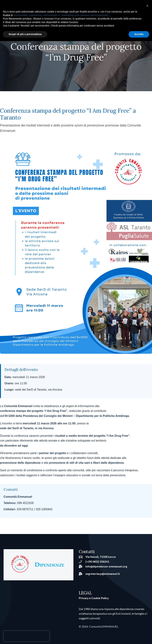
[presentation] (26, 636)
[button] (147, 6)
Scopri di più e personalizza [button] (25, 34)
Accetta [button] (139, 34)
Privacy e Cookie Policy (94, 598)
